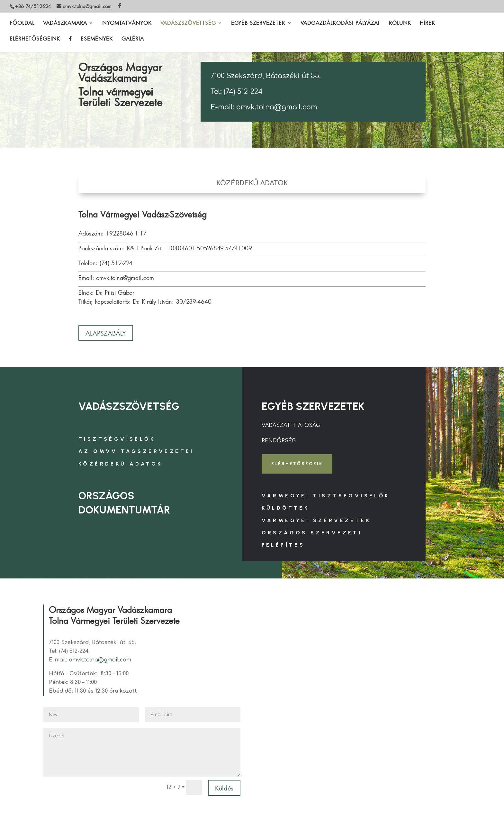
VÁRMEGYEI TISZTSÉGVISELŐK (326, 496)
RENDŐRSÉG (279, 441)
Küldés (224, 788)
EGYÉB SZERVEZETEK (258, 23)
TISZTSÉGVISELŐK (117, 439)
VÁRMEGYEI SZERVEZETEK (316, 520)
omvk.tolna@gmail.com (100, 660)
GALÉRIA (133, 39)
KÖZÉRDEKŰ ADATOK (120, 464)
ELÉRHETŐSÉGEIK (297, 464)
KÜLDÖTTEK (286, 508)
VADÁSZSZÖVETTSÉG (188, 23)
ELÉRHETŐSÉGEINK (35, 39)
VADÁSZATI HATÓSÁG (291, 425)
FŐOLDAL (22, 23)
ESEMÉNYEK (97, 39)
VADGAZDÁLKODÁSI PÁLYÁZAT (340, 23)
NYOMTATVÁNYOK (127, 23)
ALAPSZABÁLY (106, 333)
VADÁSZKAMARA (65, 23)
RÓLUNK (400, 23)
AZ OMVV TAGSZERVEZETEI (136, 451)
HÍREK (428, 23)
